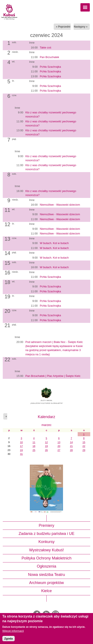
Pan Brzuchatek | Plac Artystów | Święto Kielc (53, 376)
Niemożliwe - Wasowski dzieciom (60, 205)
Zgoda (9, 639)
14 (71, 442)
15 (84, 442)
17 (21, 446)
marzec (46, 425)
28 (71, 450)
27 (59, 450)
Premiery (46, 525)
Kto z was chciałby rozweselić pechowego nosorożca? (51, 114)
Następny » (81, 27)
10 (21, 442)
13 (59, 442)
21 (71, 446)
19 (46, 446)
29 (84, 450)
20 (59, 446)
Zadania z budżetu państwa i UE (46, 534)
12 (46, 442)
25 (34, 450)
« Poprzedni (63, 27)
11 (34, 442)
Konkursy (47, 542)
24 (21, 450)
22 (84, 446)
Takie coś (46, 48)
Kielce (47, 591)
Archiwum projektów (46, 583)
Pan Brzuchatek (49, 57)
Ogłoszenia (46, 566)
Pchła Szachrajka (50, 67)
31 (21, 454)
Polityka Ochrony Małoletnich (46, 558)
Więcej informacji (13, 631)
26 (46, 450)
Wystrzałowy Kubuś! (47, 550)
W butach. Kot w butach (54, 243)
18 (34, 446)
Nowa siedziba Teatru (47, 575)
